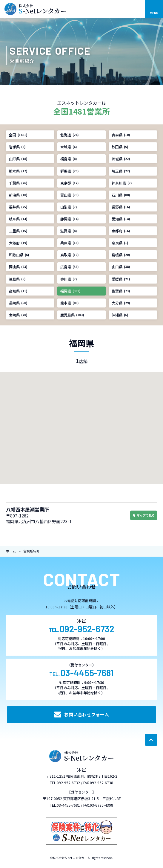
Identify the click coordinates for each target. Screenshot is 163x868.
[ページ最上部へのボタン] (151, 740)
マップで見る (143, 515)
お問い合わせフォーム (81, 715)
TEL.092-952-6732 (65, 783)
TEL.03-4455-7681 (65, 805)
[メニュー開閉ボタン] (154, 9)
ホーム (11, 551)
